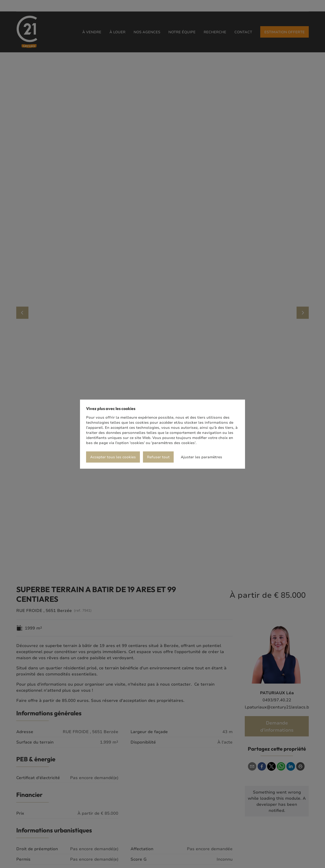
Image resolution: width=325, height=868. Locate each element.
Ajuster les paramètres (201, 457)
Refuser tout (158, 457)
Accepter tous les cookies (113, 457)
